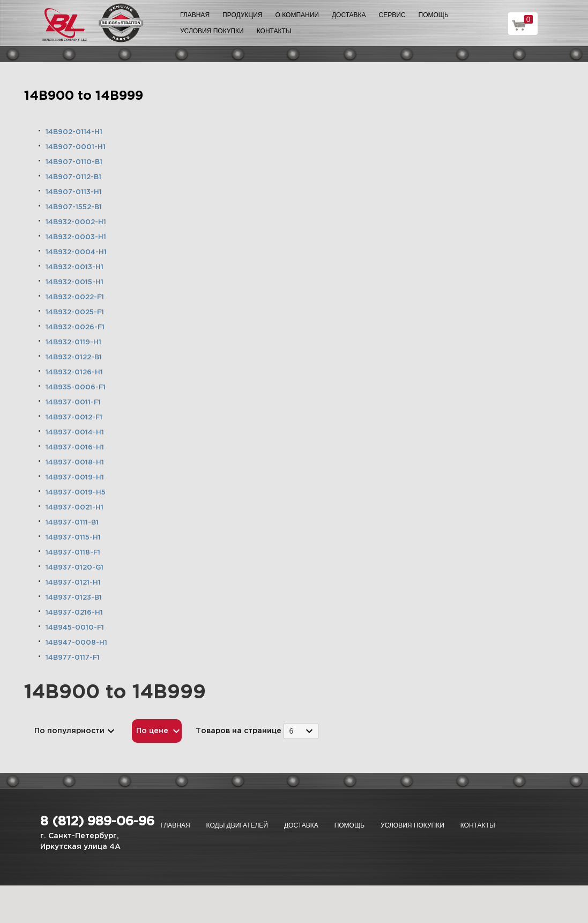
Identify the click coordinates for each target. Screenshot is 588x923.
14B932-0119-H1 (73, 342)
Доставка (349, 15)
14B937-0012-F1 (74, 418)
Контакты (274, 31)
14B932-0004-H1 (76, 252)
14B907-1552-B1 (74, 207)
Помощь (434, 15)
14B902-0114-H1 (74, 132)
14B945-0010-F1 (75, 628)
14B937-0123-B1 (74, 598)
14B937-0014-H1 (75, 433)
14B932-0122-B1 (74, 357)
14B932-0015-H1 (75, 282)
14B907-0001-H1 (76, 147)
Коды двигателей (237, 825)
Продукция (242, 15)
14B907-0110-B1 (74, 162)
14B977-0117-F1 (73, 658)
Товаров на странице (239, 731)
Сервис (392, 15)
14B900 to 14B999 (84, 96)
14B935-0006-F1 (76, 387)
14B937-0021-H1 (75, 508)
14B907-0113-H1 (74, 192)
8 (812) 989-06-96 (97, 822)
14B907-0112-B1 (73, 177)
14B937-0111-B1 (72, 523)
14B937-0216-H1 (74, 613)
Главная (195, 15)
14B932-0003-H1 (76, 237)
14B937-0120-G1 (75, 568)
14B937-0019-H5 (76, 493)
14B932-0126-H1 (74, 372)
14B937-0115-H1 (73, 538)
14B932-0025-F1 (75, 312)
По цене (152, 731)
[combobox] (301, 731)
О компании (297, 15)
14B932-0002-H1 (76, 222)
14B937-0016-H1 (75, 448)
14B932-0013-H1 (75, 267)
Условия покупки (212, 31)
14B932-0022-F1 (75, 297)
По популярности (69, 731)
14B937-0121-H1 (73, 583)
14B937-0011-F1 (73, 403)
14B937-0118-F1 (73, 553)
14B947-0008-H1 (76, 643)
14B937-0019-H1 (75, 478)
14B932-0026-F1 (75, 327)
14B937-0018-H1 (75, 463)
